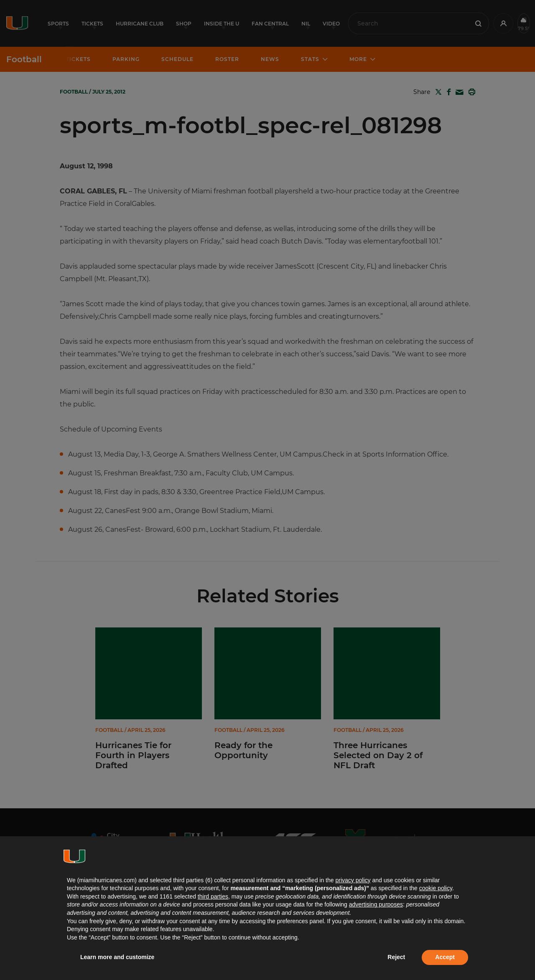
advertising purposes (376, 904)
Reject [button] (396, 957)
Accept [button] (445, 957)
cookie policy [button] (436, 888)
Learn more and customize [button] (117, 957)
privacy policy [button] (353, 880)
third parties (213, 896)
